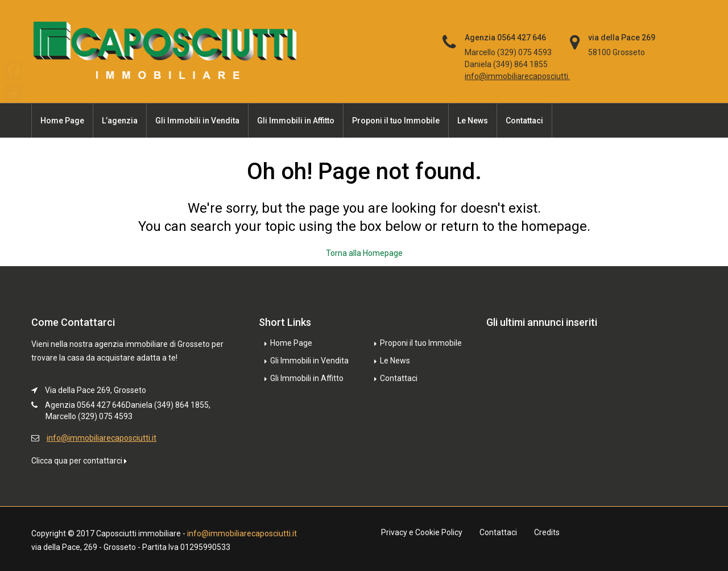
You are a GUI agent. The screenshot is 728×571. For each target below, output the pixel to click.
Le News (473, 121)
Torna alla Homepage (364, 253)
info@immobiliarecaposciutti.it (520, 76)
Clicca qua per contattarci (79, 461)
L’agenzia (120, 121)
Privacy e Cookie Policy (422, 532)
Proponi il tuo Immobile (396, 121)
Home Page (62, 121)
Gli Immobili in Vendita (197, 121)
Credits (547, 532)
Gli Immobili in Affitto (296, 121)
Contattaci (524, 121)
